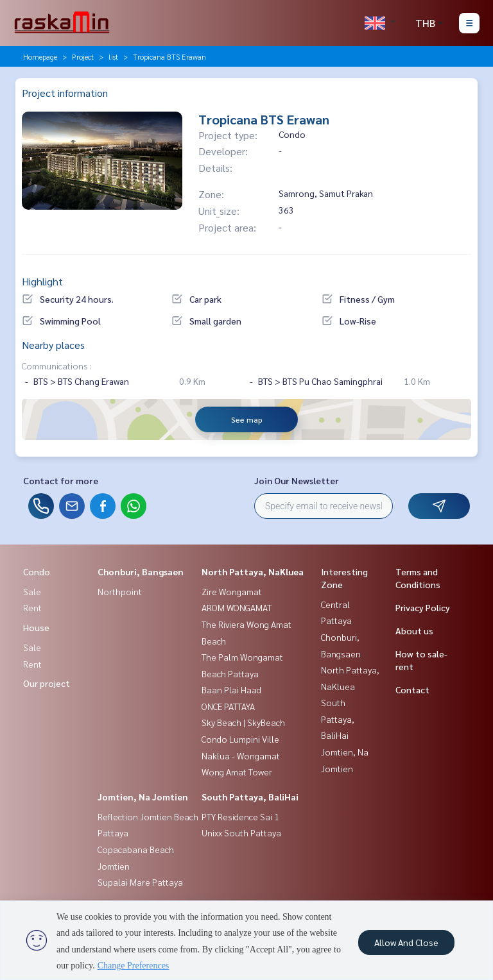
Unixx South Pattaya (241, 832)
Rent (32, 607)
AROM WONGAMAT (237, 607)
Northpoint (120, 591)
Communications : (57, 366)
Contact (412, 689)
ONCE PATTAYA (228, 706)
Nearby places (53, 345)
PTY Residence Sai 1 (240, 816)
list (113, 56)
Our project (47, 683)
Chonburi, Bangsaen (141, 571)
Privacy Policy (423, 607)
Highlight (42, 281)
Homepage (40, 56)
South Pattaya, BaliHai (250, 797)
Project (83, 56)
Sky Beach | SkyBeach (243, 722)
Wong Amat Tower (237, 772)
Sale (32, 591)
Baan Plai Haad (231, 689)
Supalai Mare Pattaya (140, 882)
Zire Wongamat (232, 591)
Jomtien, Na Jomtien (143, 797)
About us (414, 630)
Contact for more (61, 480)
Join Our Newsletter (297, 480)
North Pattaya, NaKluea (253, 571)
